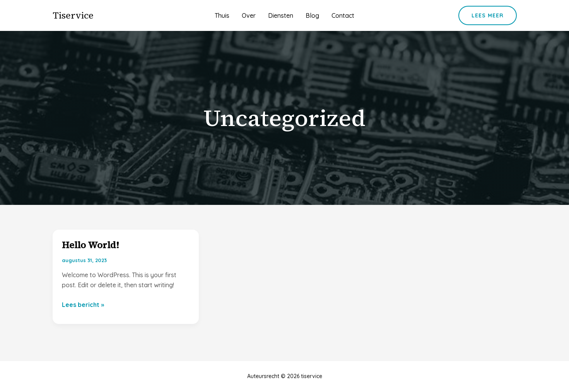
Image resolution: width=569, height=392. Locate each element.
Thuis (222, 15)
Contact (343, 15)
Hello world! (91, 245)
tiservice (73, 15)
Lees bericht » (83, 305)
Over (249, 15)
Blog (312, 15)
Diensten (281, 15)
